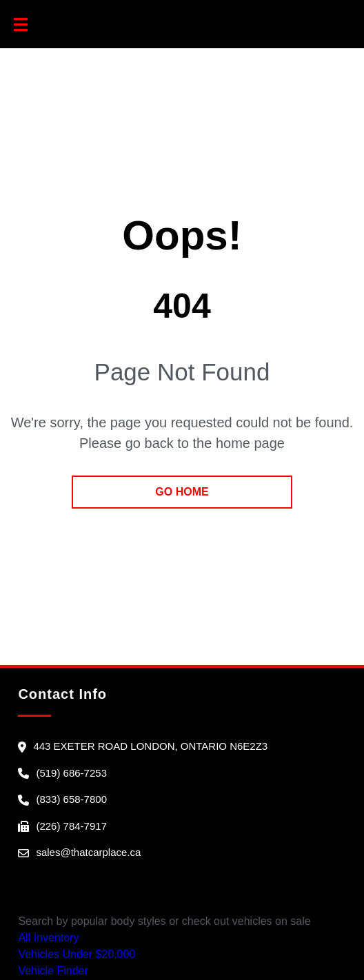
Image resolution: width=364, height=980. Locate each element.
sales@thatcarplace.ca (88, 852)
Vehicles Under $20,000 (77, 954)
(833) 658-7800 (71, 799)
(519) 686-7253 (71, 773)
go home (182, 492)
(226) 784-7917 (71, 826)
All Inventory (48, 938)
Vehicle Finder (53, 971)
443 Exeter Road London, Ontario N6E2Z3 (150, 746)
